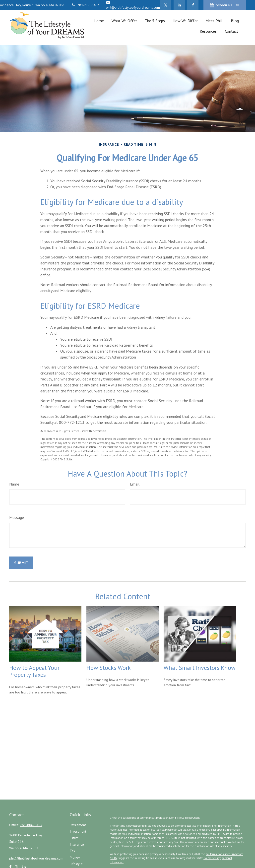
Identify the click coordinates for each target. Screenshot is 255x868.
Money (75, 857)
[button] (99, 20)
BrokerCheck (192, 818)
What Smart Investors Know (200, 668)
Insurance (77, 844)
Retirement (78, 825)
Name (14, 484)
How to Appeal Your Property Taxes (34, 671)
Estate (74, 838)
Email (135, 484)
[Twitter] (165, 5)
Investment (78, 831)
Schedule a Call (225, 5)
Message (17, 517)
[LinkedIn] (179, 5)
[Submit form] (21, 563)
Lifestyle (76, 864)
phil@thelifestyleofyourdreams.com (36, 858)
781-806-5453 (85, 5)
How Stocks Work (109, 668)
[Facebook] (193, 5)
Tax (72, 851)
